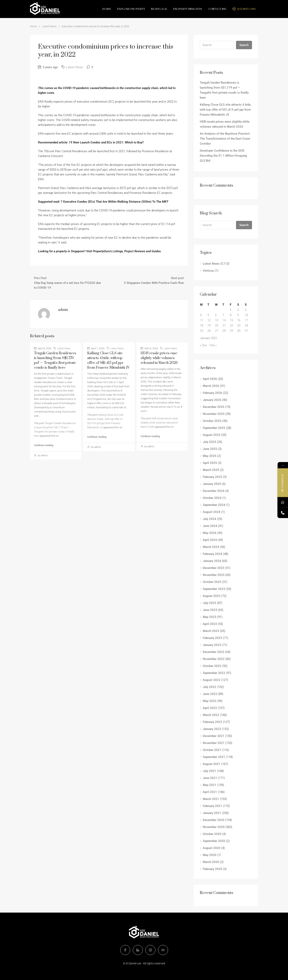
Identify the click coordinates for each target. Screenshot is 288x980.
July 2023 (209, 603)
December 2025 (214, 407)
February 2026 (212, 393)
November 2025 (214, 414)
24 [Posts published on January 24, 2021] (246, 325)
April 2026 (210, 379)
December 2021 (214, 736)
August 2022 (212, 680)
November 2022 (214, 659)
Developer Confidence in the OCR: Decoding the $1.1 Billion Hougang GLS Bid (223, 156)
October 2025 (212, 421)
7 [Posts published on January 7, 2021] (223, 315)
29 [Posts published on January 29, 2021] (231, 331)
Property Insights (187, 9)
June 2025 (210, 449)
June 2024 (210, 526)
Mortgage (159, 9)
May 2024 (210, 533)
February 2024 (212, 554)
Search (244, 45)
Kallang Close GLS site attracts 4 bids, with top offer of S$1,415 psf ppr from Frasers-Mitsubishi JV (225, 110)
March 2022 (211, 715)
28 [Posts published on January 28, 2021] (224, 331)
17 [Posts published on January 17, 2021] (246, 320)
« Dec (203, 345)
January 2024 (212, 561)
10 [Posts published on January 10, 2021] (246, 315)
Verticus (208, 271)
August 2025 (212, 435)
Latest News (49, 26)
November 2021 (214, 743)
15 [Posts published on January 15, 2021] (231, 320)
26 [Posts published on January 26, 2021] (209, 331)
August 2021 (212, 764)
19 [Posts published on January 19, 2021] (209, 325)
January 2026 (212, 400)
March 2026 (211, 386)
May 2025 (210, 456)
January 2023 (212, 645)
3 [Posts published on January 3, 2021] (246, 310)
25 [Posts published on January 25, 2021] (202, 331)
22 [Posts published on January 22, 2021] (231, 325)
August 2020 (212, 848)
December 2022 (214, 652)
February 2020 (212, 869)
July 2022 (209, 687)
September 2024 (214, 505)
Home (107, 9)
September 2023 (214, 589)
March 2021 (211, 799)
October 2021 (212, 750)
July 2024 (209, 519)
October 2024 (212, 498)
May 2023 (210, 617)
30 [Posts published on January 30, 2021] (239, 331)
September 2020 (214, 841)
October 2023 (212, 582)
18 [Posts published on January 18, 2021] (202, 325)
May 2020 (210, 855)
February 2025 (212, 477)
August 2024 (212, 512)
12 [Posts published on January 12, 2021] (209, 320)
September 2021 (214, 757)
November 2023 (214, 575)
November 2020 (214, 827)
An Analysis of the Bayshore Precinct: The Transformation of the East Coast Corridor (225, 139)
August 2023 (212, 596)
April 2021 (210, 792)
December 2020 (214, 820)
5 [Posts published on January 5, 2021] (208, 315)
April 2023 (210, 624)
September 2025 (214, 428)
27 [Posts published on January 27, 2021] (217, 331)
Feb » (213, 345)
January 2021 (212, 813)
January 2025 (212, 484)
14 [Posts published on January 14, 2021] (224, 320)
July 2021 (209, 771)
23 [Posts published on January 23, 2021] (239, 325)
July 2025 (209, 442)
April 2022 (210, 708)
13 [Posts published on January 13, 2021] (217, 320)
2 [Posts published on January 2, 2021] (238, 310)
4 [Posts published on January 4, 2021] (201, 315)
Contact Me (217, 9)
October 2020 (212, 834)
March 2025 (211, 470)
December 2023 (214, 568)
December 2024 (214, 491)
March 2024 (211, 547)
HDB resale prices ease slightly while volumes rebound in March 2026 (159, 358)
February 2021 (212, 806)
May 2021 (210, 785)
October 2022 (212, 666)
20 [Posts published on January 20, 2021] (217, 325)
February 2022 (212, 722)
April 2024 (210, 540)
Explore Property (131, 9)
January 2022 (212, 729)
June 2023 (210, 610)
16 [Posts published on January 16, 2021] (239, 320)
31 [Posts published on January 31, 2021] (246, 331)
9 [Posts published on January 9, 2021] (238, 315)
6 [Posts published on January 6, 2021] (216, 315)
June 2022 (210, 694)
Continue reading (44, 445)
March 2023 (211, 631)
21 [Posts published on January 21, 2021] (224, 325)
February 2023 (212, 638)
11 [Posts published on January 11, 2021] (202, 320)
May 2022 (210, 701)
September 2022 (214, 673)
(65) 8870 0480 (244, 9)
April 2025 (210, 463)
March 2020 (211, 862)
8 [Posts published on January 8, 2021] (231, 315)
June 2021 (210, 778)
